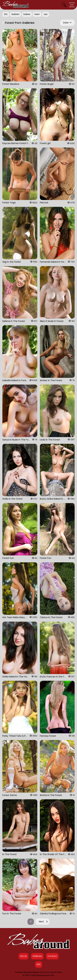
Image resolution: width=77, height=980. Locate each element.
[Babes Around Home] (15, 5)
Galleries (37, 956)
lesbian (15, 14)
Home (23, 956)
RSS (39, 964)
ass (46, 14)
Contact (52, 956)
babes (27, 14)
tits (6, 14)
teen (37, 14)
